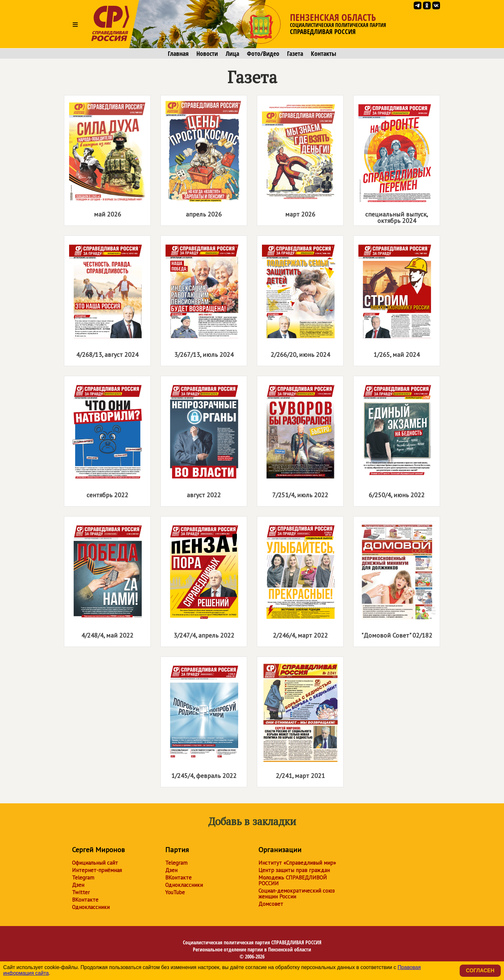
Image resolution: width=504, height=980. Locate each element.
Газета (295, 54)
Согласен (480, 971)
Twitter (81, 892)
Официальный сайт (95, 863)
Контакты (324, 54)
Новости (207, 54)
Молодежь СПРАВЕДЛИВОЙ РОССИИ (293, 880)
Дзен (78, 885)
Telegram (83, 878)
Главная (178, 54)
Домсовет (271, 904)
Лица (232, 54)
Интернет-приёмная (97, 870)
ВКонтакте (85, 900)
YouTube (175, 892)
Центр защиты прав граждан (294, 870)
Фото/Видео (263, 54)
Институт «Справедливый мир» (297, 863)
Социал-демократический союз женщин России (297, 894)
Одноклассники (91, 907)
